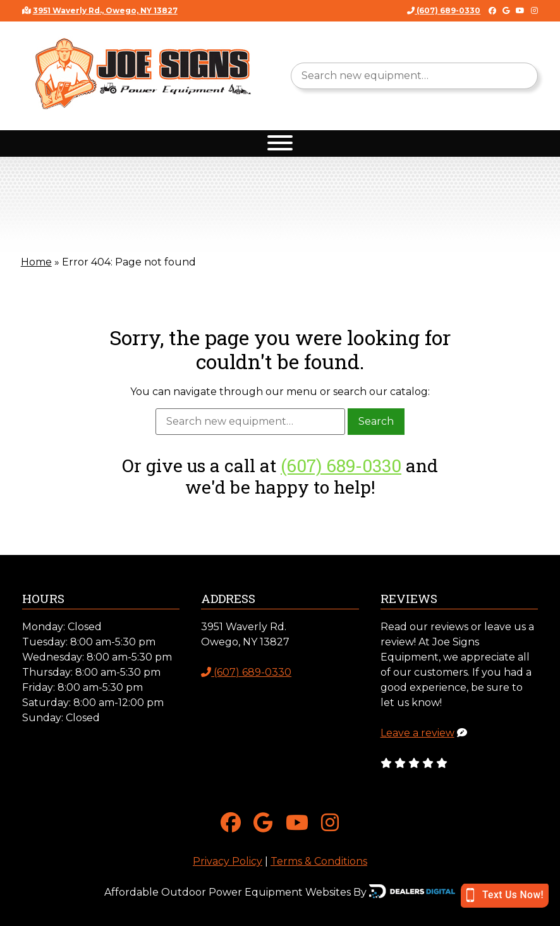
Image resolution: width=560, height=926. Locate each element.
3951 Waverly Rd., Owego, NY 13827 (105, 10)
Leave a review (417, 733)
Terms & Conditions (319, 861)
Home (36, 262)
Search (376, 421)
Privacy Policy (228, 861)
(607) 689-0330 (444, 10)
